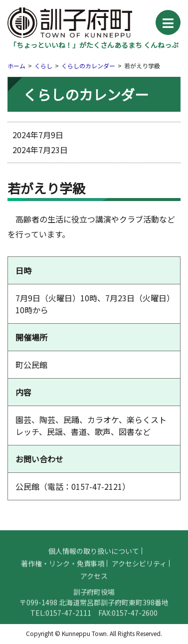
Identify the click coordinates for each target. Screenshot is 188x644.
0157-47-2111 (68, 617)
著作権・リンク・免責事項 (63, 568)
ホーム (16, 66)
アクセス (94, 580)
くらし (43, 66)
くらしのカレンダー (88, 66)
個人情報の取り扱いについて (94, 555)
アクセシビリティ (139, 568)
